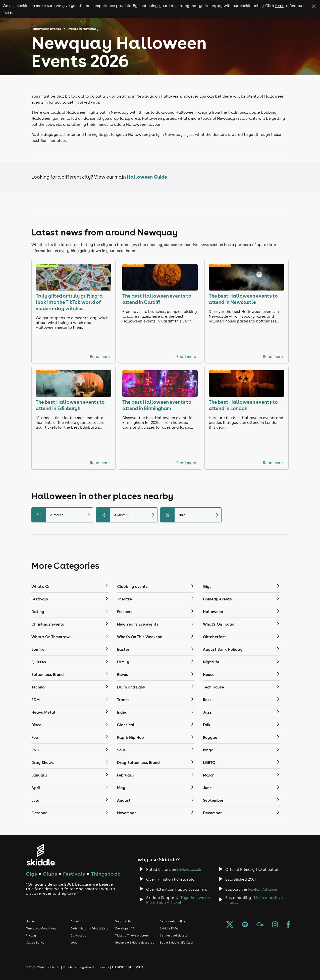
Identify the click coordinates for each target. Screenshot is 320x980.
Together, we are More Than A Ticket (179, 900)
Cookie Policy (35, 943)
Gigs (31, 874)
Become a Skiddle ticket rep (135, 943)
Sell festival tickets (174, 935)
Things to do (106, 874)
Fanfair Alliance (263, 889)
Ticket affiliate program (132, 935)
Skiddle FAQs (169, 928)
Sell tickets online (173, 921)
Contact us (78, 935)
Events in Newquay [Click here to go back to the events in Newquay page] (83, 29)
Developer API (125, 928)
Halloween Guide (147, 177)
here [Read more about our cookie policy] (279, 6)
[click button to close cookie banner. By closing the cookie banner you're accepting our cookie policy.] (314, 6)
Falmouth (62, 515)
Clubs (50, 874)
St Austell (127, 515)
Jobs (74, 943)
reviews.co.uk (189, 869)
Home (30, 921)
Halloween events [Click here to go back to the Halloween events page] (46, 29)
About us (77, 921)
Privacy (31, 935)
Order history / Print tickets (89, 928)
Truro (191, 515)
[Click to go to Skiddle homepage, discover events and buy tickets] (41, 855)
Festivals (74, 874)
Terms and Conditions (41, 928)
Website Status (126, 921)
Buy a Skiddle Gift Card (176, 943)
